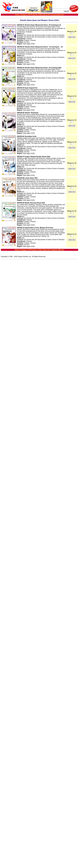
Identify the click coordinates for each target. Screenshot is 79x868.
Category (24, 15)
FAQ (40, 15)
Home (17, 15)
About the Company (50, 15)
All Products (33, 15)
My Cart (61, 15)
